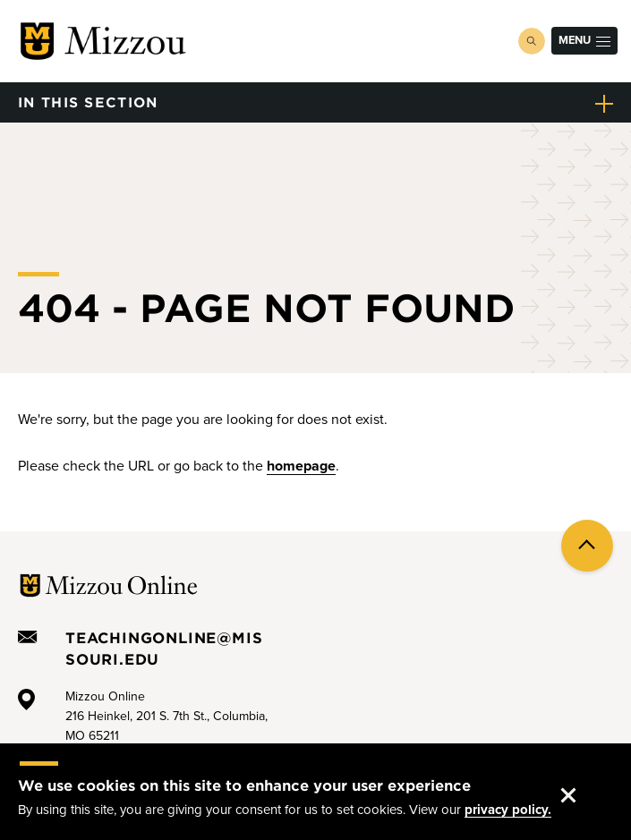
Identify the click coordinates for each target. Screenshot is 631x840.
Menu (584, 40)
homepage (301, 466)
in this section (88, 102)
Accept (583, 780)
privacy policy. (508, 811)
